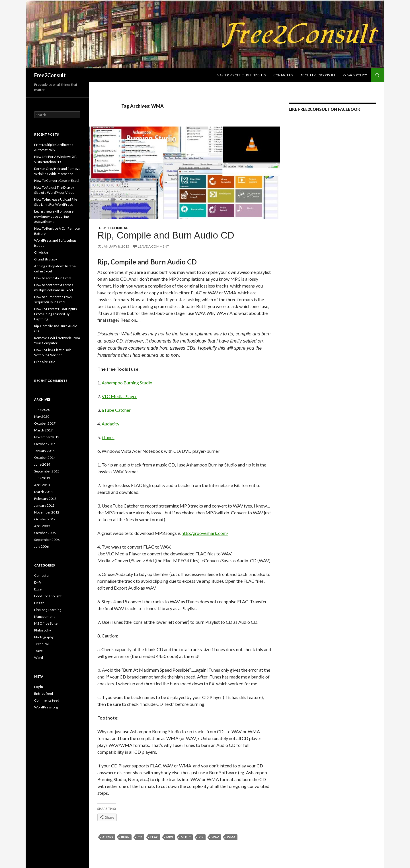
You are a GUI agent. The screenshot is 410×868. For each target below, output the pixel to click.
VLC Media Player (119, 396)
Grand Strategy (46, 259)
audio (108, 837)
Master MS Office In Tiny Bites (241, 75)
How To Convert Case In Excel (57, 181)
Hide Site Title (45, 362)
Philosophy (43, 630)
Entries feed (44, 693)
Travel (39, 651)
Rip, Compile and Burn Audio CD (166, 235)
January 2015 (44, 451)
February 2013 (45, 499)
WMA (231, 837)
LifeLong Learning (48, 610)
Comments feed (47, 700)
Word (39, 658)
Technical (118, 228)
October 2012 (45, 519)
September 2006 (47, 540)
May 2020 (42, 416)
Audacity (110, 424)
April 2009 (42, 526)
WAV (215, 837)
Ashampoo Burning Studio (127, 383)
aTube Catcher (116, 410)
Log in (39, 687)
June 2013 (42, 478)
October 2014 (45, 458)
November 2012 (47, 512)
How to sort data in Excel (53, 278)
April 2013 (42, 485)
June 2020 (42, 410)
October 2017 (45, 423)
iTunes (108, 437)
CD (140, 837)
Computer (42, 575)
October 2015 (45, 444)
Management (44, 617)
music (186, 837)
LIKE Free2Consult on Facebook (324, 109)
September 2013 (47, 471)
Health (39, 603)
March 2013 (43, 492)
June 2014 (42, 464)
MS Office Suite (46, 623)
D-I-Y (102, 228)
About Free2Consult (318, 75)
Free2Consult (50, 75)
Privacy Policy (355, 75)
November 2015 (47, 437)
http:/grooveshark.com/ (205, 533)
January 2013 (44, 505)
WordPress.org (46, 707)
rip (201, 837)
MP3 (170, 837)
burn (125, 837)
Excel (38, 589)
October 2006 (45, 533)
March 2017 (43, 430)
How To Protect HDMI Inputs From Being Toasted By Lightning (56, 314)
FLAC (154, 837)
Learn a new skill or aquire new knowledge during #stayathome (54, 216)
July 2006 (41, 546)
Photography (44, 637)
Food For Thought (48, 596)
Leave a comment (153, 246)
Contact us (283, 75)
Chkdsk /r (41, 252)
